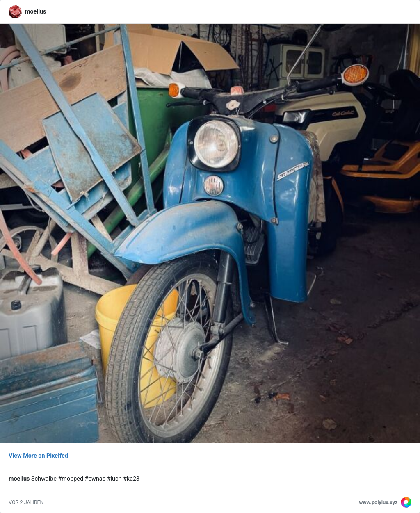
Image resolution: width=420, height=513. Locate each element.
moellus (35, 12)
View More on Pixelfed (38, 456)
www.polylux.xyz (378, 502)
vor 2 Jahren (26, 502)
